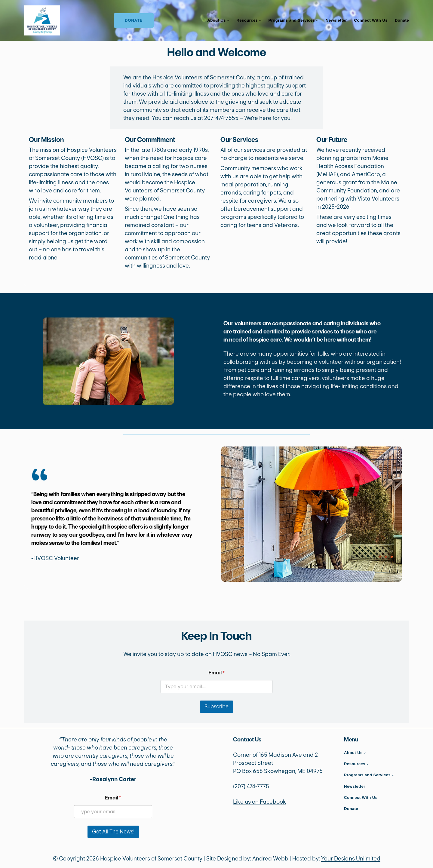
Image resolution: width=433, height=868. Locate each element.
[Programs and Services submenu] (317, 20)
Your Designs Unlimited (351, 859)
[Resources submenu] (260, 20)
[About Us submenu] (228, 20)
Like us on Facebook (259, 802)
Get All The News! (113, 832)
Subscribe (216, 707)
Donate (134, 20)
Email (216, 673)
